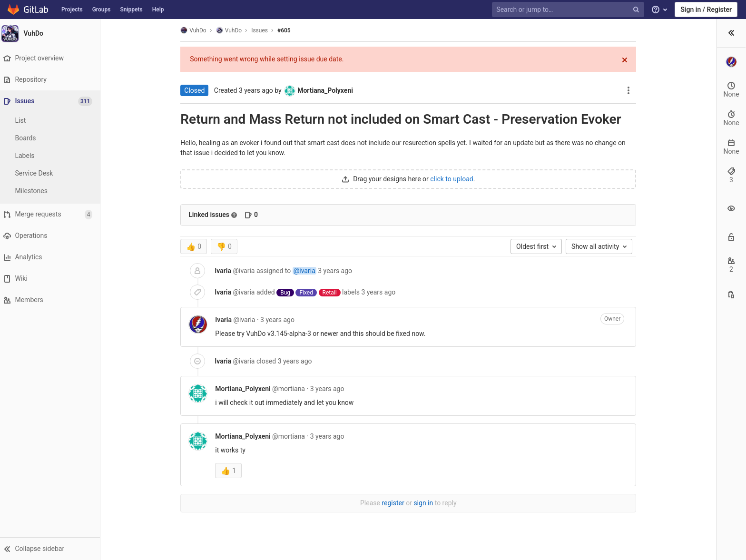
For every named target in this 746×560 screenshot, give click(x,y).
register (341, 503)
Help (158, 10)
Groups (102, 10)
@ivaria (252, 271)
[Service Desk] (52, 173)
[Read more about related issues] (182, 215)
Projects (72, 10)
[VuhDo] (52, 33)
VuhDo (141, 30)
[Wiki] (52, 279)
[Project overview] (52, 58)
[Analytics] (52, 257)
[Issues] (53, 101)
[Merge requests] (52, 214)
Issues (208, 30)
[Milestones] (52, 191)
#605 (232, 30)
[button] (52, 549)
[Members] (52, 300)
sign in (371, 503)
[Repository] (52, 80)
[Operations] (52, 236)
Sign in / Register (706, 10)
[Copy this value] (731, 334)
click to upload (400, 179)
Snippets (131, 10)
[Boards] (52, 138)
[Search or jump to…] (569, 10)
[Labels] (52, 156)
